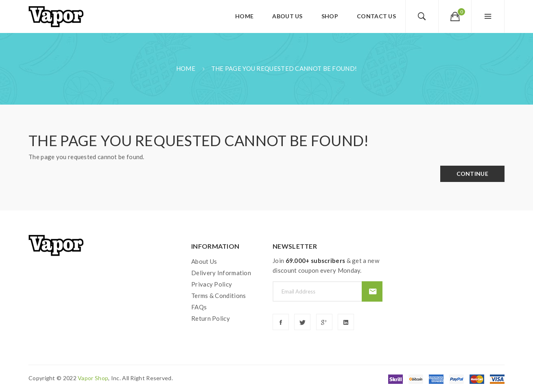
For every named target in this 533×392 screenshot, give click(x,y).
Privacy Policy (212, 284)
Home (186, 68)
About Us (204, 261)
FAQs (199, 307)
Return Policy (211, 318)
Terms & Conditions (218, 296)
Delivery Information (221, 273)
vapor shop (93, 378)
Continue (472, 174)
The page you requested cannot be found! (284, 68)
